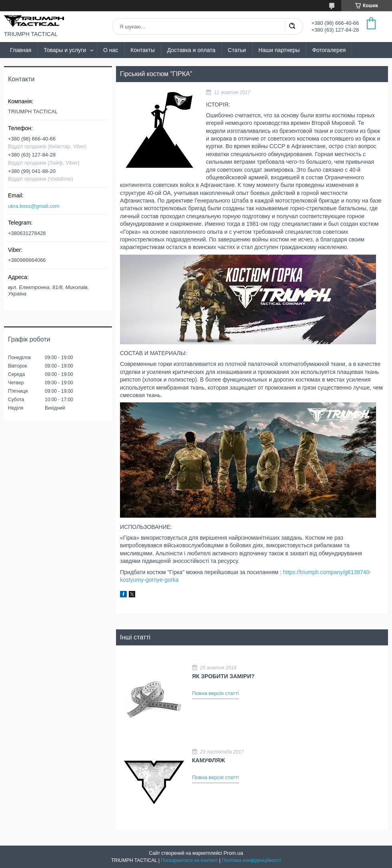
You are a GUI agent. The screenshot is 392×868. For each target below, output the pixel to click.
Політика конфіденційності (251, 860)
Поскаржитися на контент (189, 860)
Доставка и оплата (191, 50)
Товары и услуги (65, 50)
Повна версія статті (215, 693)
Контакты (142, 50)
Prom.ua (233, 853)
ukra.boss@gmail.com (34, 206)
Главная (21, 50)
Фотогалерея (329, 50)
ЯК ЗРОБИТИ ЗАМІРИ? (223, 676)
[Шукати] (292, 26)
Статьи (237, 50)
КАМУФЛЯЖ (208, 760)
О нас (111, 50)
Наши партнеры (279, 50)
